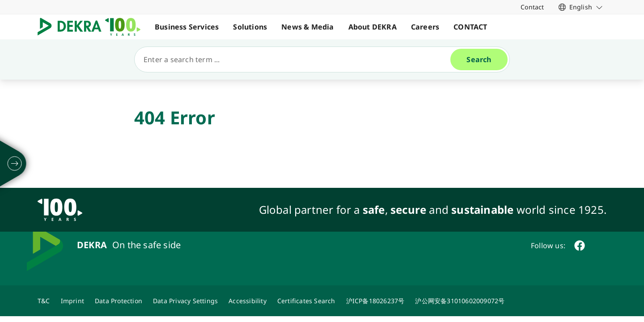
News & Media (307, 27)
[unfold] (15, 164)
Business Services (187, 27)
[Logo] (93, 27)
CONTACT (470, 27)
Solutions (250, 27)
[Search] (296, 59)
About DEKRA (373, 27)
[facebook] (580, 246)
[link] (581, 7)
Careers (425, 27)
